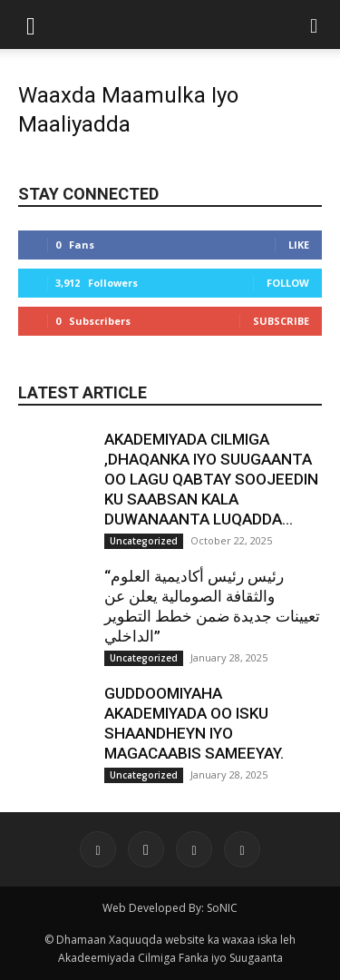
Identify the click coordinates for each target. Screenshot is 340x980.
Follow (288, 283)
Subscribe (281, 321)
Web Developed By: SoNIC (170, 908)
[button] (31, 24)
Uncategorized (144, 541)
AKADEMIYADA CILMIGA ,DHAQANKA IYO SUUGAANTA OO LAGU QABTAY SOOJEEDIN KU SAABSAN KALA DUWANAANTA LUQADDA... (211, 479)
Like (299, 245)
